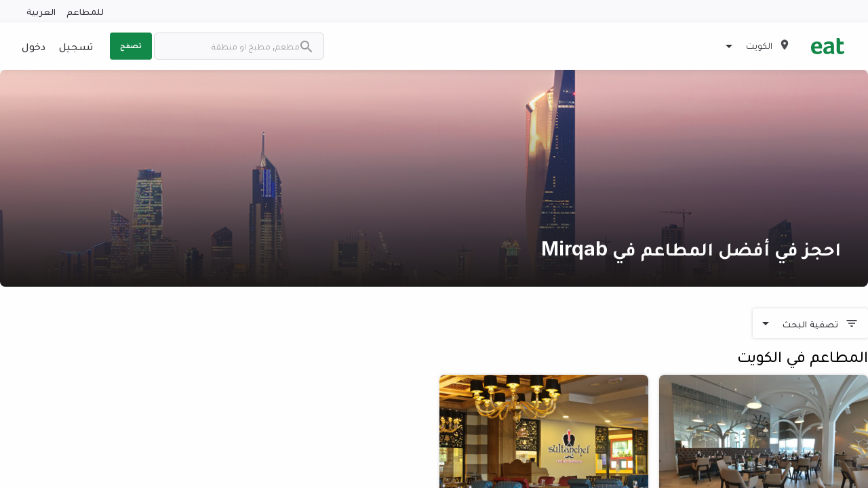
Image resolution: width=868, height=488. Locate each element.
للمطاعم (85, 11)
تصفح (131, 45)
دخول (34, 46)
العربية (41, 11)
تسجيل (76, 46)
